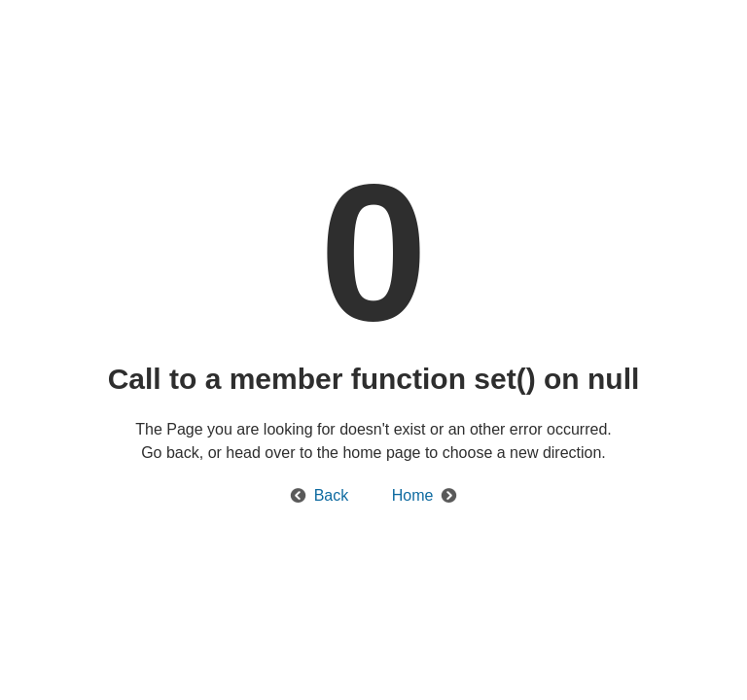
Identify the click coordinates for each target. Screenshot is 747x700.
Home (413, 495)
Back (332, 495)
